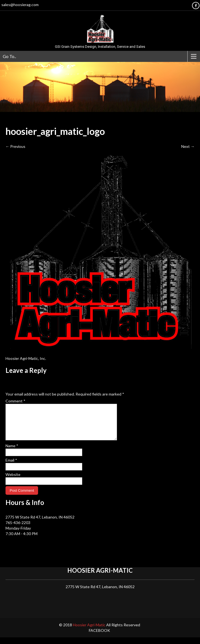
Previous (15, 146)
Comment (15, 401)
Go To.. (9, 56)
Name (12, 452)
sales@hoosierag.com (20, 5)
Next (188, 146)
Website (13, 481)
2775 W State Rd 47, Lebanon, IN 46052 (40, 524)
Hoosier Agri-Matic (90, 631)
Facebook (99, 637)
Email (11, 467)
